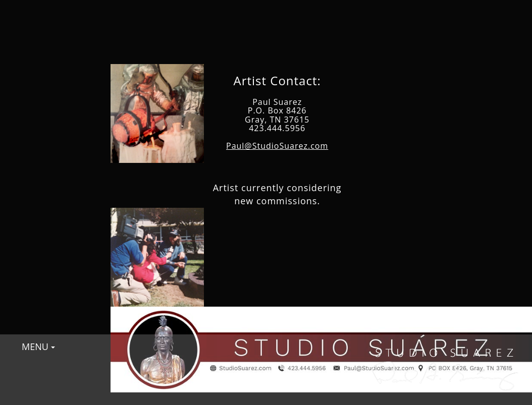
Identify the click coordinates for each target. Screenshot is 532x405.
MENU (38, 346)
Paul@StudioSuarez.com (277, 146)
